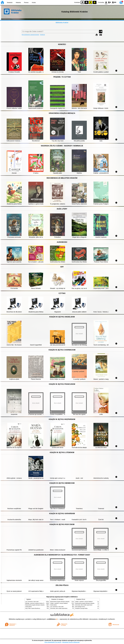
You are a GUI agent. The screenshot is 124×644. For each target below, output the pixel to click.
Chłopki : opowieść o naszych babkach (59, 603)
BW (86, 2)
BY (95, 2)
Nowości (10, 3)
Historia (18, 3)
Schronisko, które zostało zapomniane (59, 608)
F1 (110, 2)
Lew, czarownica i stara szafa (32, 602)
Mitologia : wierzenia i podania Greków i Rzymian (36, 603)
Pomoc (26, 3)
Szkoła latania (29, 607)
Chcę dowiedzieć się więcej (53, 642)
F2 (114, 2)
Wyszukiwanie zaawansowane (30, 35)
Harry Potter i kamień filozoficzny (33, 608)
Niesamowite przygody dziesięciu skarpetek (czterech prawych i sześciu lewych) (43, 605)
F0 (106, 2)
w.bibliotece (52, 619)
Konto (34, 3)
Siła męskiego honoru (80, 607)
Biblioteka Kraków (62, 23)
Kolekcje (42, 35)
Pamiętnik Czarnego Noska (81, 608)
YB (91, 2)
